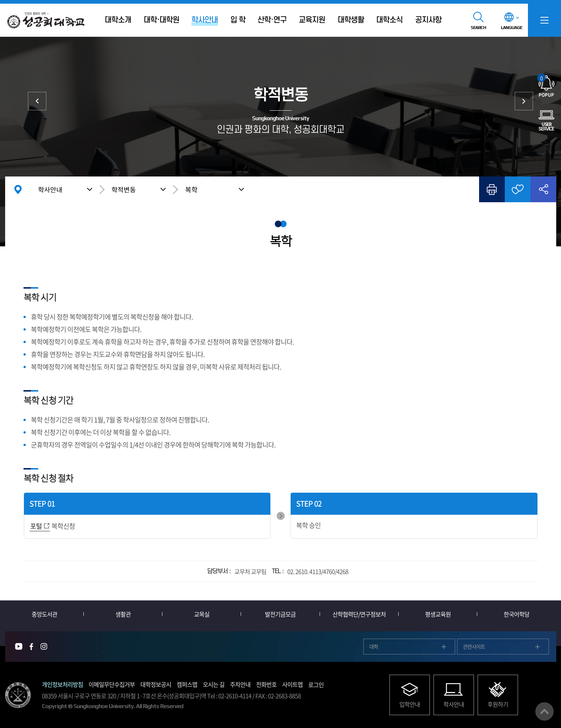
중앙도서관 (44, 614)
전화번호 (266, 684)
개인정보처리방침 (62, 684)
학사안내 (50, 189)
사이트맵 (292, 684)
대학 (374, 646)
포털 (36, 526)
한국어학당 (517, 614)
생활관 (123, 614)
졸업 (524, 101)
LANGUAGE (511, 28)
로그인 (316, 685)
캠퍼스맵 (187, 684)
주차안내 (240, 684)
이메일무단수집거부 (112, 684)
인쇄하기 (492, 189)
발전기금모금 (280, 614)
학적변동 (124, 189)
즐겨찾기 (518, 189)
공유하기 (543, 189)
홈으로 (18, 189)
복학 (191, 190)
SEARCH (478, 28)
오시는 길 (214, 684)
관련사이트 (474, 646)
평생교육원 (438, 614)
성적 (37, 101)
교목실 (202, 614)
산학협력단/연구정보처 (359, 614)
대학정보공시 (156, 684)
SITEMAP (544, 20)
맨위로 (544, 711)
